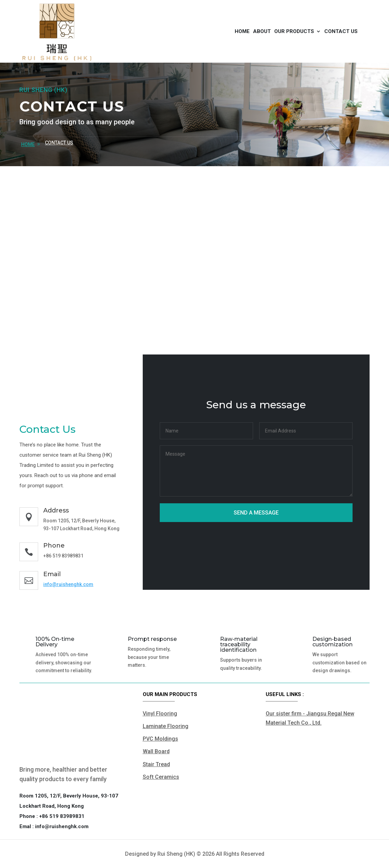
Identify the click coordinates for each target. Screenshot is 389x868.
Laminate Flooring (166, 726)
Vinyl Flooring (160, 714)
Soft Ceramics (161, 777)
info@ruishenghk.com (68, 584)
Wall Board (156, 751)
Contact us (341, 31)
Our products (294, 31)
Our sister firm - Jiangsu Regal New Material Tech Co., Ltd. (310, 718)
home (28, 144)
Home (242, 31)
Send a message (256, 513)
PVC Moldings (160, 739)
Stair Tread (156, 764)
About (262, 31)
